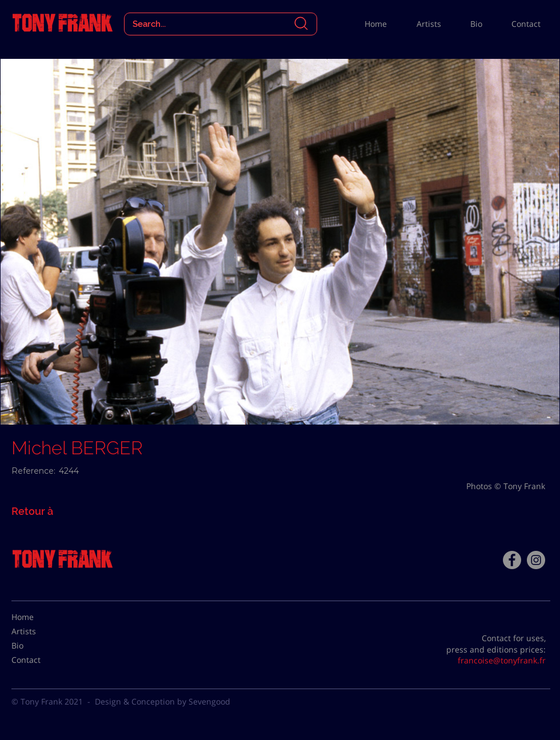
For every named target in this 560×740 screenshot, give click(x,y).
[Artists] (40, 631)
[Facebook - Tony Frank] (512, 560)
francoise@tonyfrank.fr (502, 660)
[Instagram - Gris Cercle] (536, 560)
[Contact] (40, 660)
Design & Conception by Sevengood (163, 701)
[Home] (40, 617)
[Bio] (40, 646)
